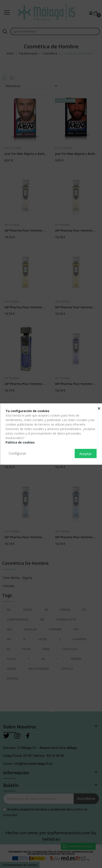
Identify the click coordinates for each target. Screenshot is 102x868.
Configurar (18, 453)
